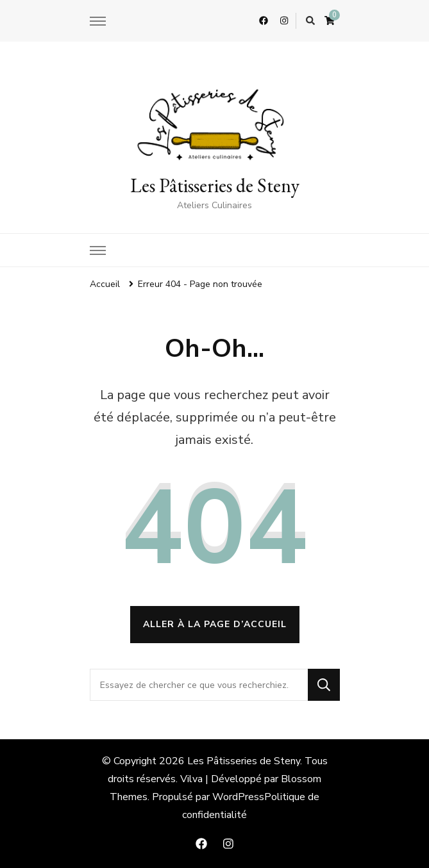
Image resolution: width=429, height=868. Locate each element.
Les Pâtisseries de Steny (215, 185)
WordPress (238, 797)
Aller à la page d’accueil (215, 624)
